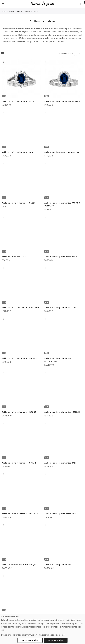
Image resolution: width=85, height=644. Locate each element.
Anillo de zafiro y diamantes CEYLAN (19, 463)
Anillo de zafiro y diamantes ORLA (18, 101)
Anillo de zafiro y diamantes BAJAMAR (62, 101)
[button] (3, 62)
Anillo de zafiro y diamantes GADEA (19, 203)
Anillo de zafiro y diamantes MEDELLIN (62, 412)
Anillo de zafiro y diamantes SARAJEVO (20, 514)
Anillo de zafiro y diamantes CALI (60, 463)
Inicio (4, 11)
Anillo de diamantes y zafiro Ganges (19, 564)
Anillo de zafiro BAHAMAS (14, 257)
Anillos (19, 11)
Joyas (11, 11)
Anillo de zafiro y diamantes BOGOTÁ (62, 308)
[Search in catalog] (80, 4)
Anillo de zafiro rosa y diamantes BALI (62, 152)
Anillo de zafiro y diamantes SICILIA (61, 514)
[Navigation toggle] (4, 4)
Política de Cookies (57, 635)
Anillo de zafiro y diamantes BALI (17, 152)
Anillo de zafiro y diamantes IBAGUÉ (19, 412)
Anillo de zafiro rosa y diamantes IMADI (21, 308)
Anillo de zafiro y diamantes (58, 564)
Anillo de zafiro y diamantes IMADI (61, 257)
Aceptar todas (56, 640)
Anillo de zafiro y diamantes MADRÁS (19, 358)
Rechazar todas (30, 640)
